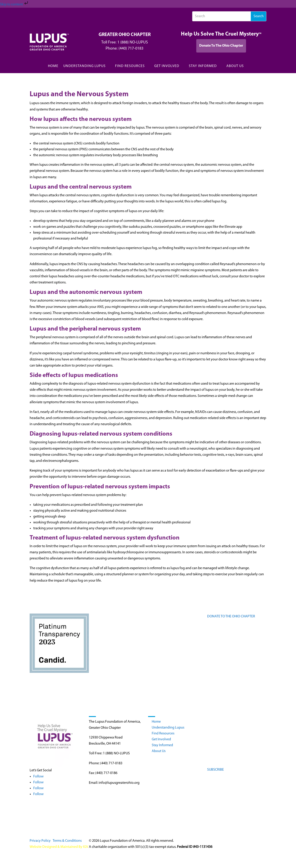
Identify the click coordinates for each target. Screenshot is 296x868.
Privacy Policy (40, 841)
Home (156, 722)
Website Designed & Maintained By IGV (59, 847)
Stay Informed (162, 745)
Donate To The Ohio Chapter (221, 46)
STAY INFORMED (203, 66)
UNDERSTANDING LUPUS (84, 66)
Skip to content (14, 5)
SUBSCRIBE (215, 770)
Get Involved (161, 739)
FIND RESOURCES (130, 66)
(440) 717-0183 (131, 49)
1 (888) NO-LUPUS (133, 42)
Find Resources (163, 734)
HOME (53, 66)
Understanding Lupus (168, 728)
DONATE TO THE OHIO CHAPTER (231, 616)
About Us (159, 751)
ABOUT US (235, 66)
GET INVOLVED (167, 66)
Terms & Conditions (67, 841)
